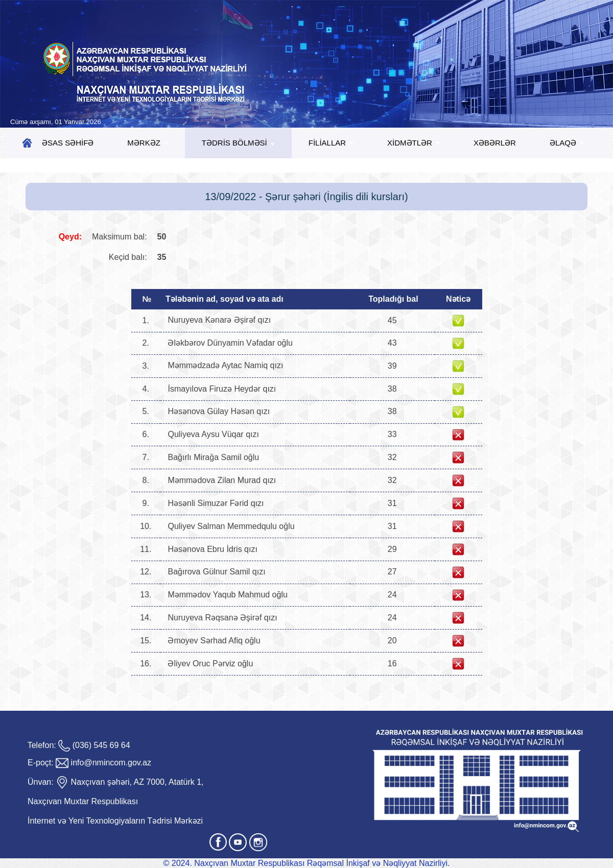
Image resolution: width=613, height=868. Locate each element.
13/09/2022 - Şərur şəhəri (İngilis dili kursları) (306, 197)
